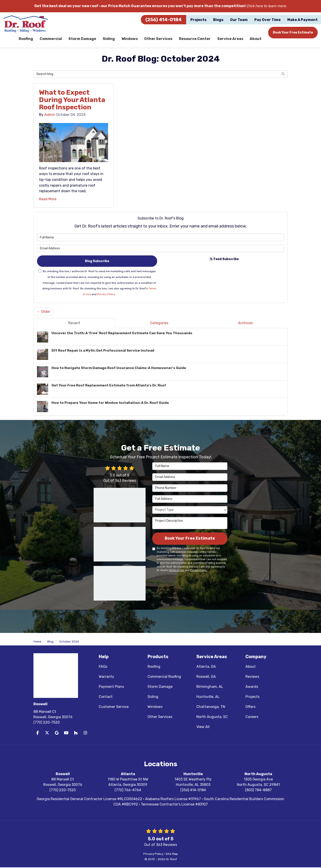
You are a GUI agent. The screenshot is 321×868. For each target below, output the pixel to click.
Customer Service (114, 707)
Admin (50, 115)
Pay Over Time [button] (267, 20)
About (251, 667)
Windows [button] (130, 39)
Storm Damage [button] (83, 39)
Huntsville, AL (208, 697)
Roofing (154, 667)
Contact (106, 697)
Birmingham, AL (210, 687)
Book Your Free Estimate (293, 32)
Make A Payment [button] (302, 20)
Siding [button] (109, 39)
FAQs (103, 667)
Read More (48, 199)
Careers (252, 717)
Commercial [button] (51, 39)
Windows (155, 707)
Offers (250, 707)
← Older (43, 312)
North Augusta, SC (212, 717)
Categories (159, 324)
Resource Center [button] (195, 39)
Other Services (160, 717)
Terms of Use (177, 571)
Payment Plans (111, 687)
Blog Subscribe (97, 262)
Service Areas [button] (231, 39)
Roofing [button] (26, 39)
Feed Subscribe (224, 260)
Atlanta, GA (206, 667)
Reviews (252, 677)
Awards (252, 687)
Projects (252, 697)
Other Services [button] (159, 39)
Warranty (106, 677)
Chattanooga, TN (211, 707)
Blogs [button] (218, 20)
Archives (245, 324)
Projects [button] (198, 20)
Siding (153, 697)
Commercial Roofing (164, 677)
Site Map (172, 854)
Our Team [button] (239, 20)
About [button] (256, 39)
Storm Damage (160, 687)
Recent (74, 324)
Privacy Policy (106, 295)
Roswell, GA (206, 677)
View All (203, 727)
